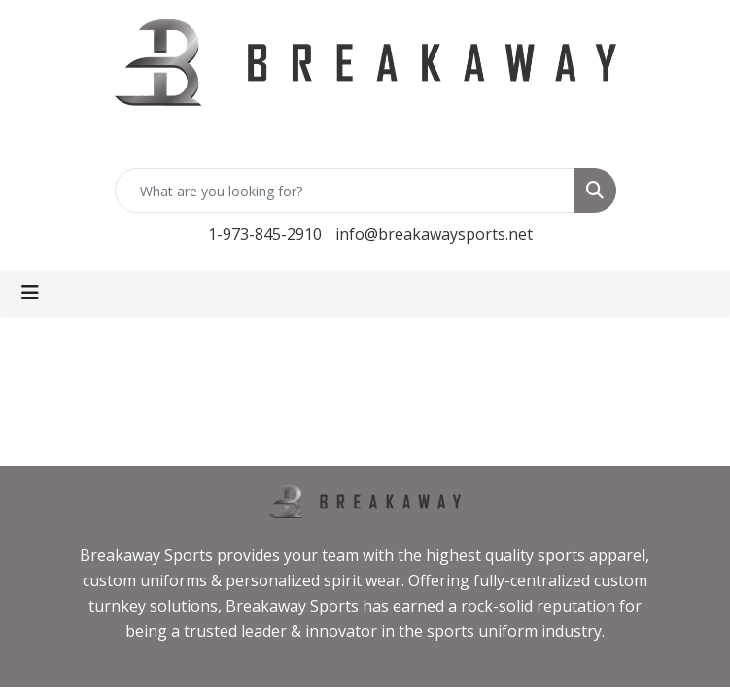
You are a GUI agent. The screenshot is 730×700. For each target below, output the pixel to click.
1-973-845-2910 (265, 234)
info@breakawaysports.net (434, 234)
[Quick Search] (345, 191)
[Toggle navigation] (30, 293)
